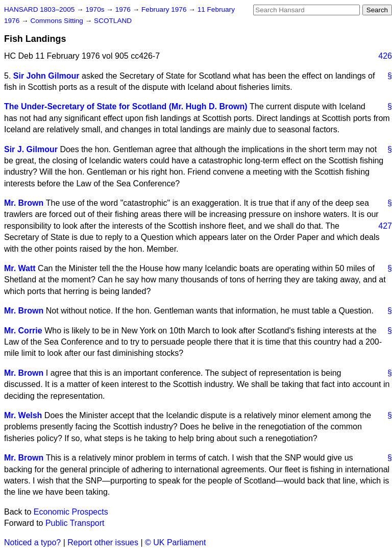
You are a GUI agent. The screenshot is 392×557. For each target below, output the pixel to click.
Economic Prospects (71, 512)
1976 (124, 9)
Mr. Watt (20, 268)
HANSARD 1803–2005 (39, 9)
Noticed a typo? (32, 542)
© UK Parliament (175, 542)
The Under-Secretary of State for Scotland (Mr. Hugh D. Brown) (126, 106)
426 (385, 56)
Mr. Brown (24, 203)
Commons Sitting (57, 21)
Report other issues (103, 542)
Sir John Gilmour (46, 76)
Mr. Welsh (23, 415)
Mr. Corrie (23, 331)
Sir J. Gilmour (31, 149)
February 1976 (165, 9)
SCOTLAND (113, 21)
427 (385, 226)
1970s (96, 9)
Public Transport (75, 523)
